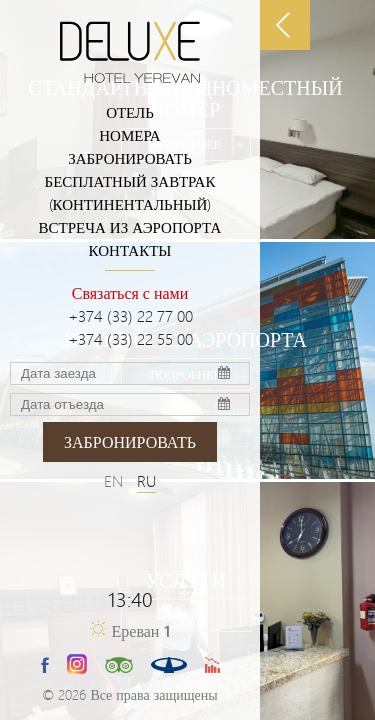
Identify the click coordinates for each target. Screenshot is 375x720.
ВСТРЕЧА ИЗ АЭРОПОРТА (130, 227)
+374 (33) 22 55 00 (130, 338)
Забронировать (130, 158)
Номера (129, 135)
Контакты (130, 250)
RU (146, 480)
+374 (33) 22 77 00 (130, 315)
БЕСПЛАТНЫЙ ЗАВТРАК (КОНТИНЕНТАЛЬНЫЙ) (130, 192)
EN (113, 480)
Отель (130, 112)
